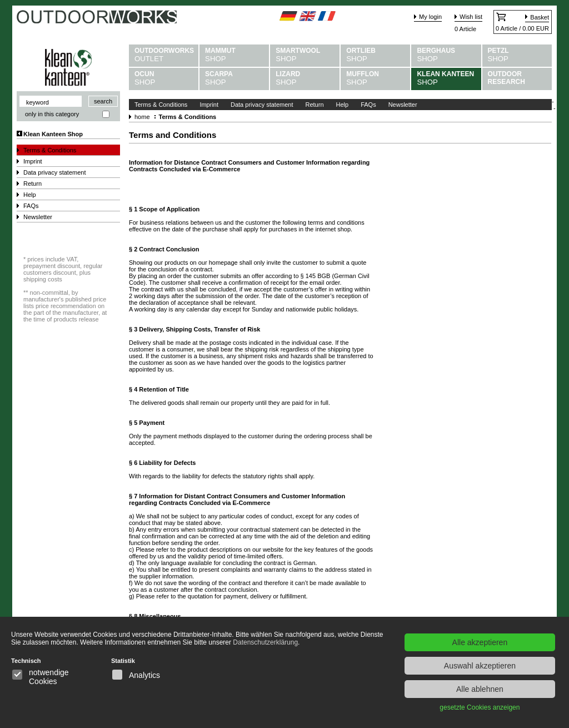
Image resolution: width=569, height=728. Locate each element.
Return (33, 184)
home (142, 117)
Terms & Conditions (50, 150)
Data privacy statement (55, 172)
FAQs (31, 206)
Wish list (471, 17)
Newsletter (38, 217)
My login (430, 17)
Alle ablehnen (480, 689)
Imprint (33, 161)
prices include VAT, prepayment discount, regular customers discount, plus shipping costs (63, 269)
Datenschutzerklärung (265, 642)
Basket (540, 17)
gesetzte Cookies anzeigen (480, 707)
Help (30, 195)
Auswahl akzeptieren (480, 666)
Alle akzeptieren (480, 642)
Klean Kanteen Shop (53, 134)
